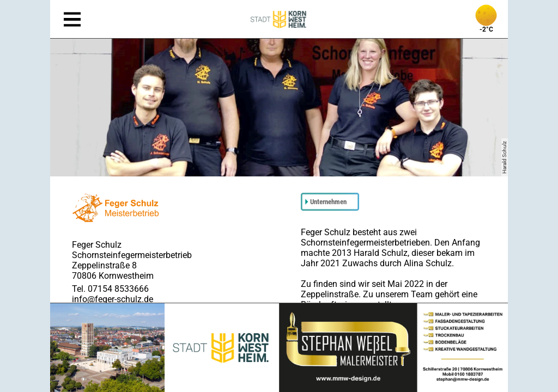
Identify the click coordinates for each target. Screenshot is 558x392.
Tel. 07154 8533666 (110, 289)
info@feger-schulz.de (113, 299)
